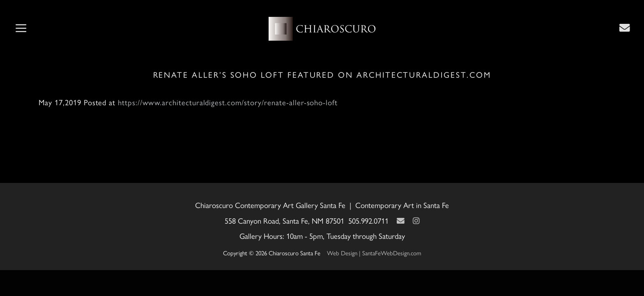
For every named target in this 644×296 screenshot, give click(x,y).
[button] (21, 29)
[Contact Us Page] (625, 28)
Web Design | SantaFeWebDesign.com (374, 253)
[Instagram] (416, 221)
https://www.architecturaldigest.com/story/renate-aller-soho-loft (228, 102)
